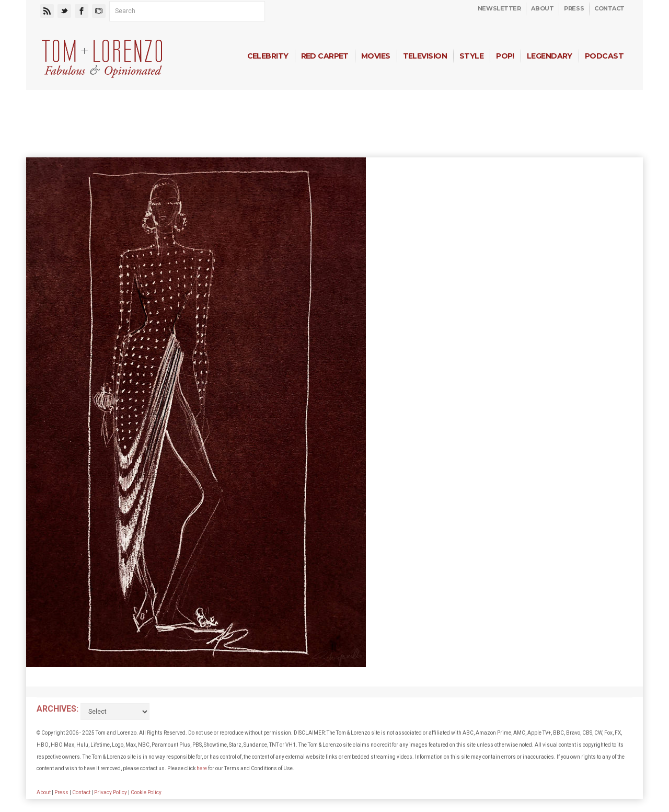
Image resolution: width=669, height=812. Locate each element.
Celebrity (268, 56)
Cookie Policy (146, 792)
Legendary (550, 56)
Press (574, 8)
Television (425, 56)
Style (471, 56)
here (202, 768)
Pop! (505, 56)
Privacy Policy (111, 792)
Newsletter (499, 8)
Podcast (604, 56)
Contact (609, 8)
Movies (376, 56)
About (542, 8)
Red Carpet (325, 56)
